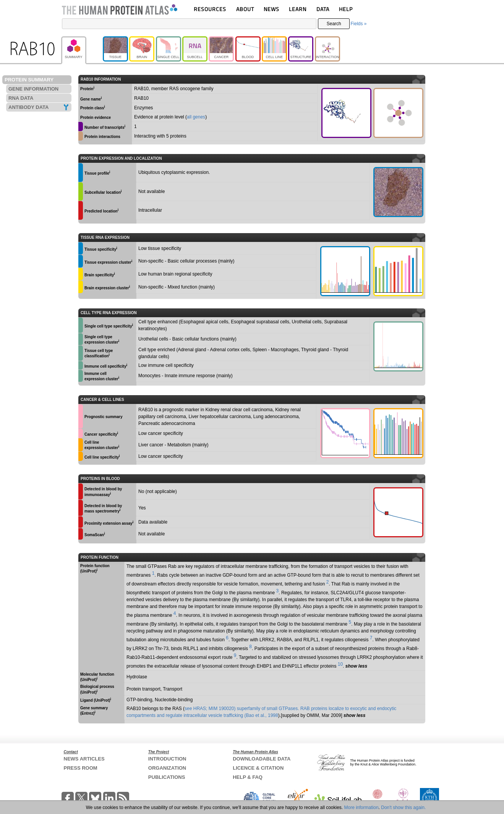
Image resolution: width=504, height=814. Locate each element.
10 (340, 664)
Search (334, 24)
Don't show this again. (403, 808)
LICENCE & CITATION (258, 768)
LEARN (298, 9)
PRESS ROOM (81, 768)
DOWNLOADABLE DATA (262, 759)
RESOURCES (210, 9)
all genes (196, 117)
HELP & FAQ (248, 777)
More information (361, 808)
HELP (346, 9)
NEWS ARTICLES (84, 759)
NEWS (271, 9)
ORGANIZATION (167, 768)
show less (356, 666)
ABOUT (245, 9)
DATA (323, 9)
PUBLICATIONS (167, 777)
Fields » (358, 24)
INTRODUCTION (167, 759)
